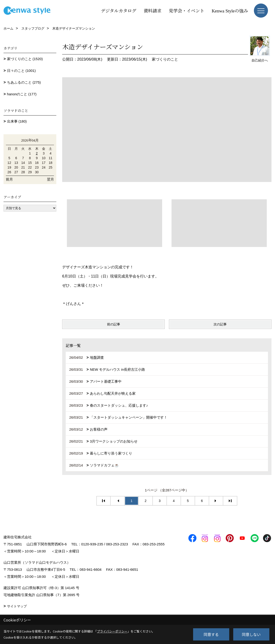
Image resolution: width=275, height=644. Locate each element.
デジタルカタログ (119, 10)
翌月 (50, 179)
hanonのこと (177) (22, 94)
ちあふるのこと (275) (24, 82)
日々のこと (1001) (21, 71)
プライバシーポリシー (112, 631)
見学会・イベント (187, 10)
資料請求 (153, 10)
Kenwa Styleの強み (230, 10)
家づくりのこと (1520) (25, 59)
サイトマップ (17, 606)
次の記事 (220, 324)
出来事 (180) (17, 121)
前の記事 (114, 324)
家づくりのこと (165, 59)
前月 (9, 179)
